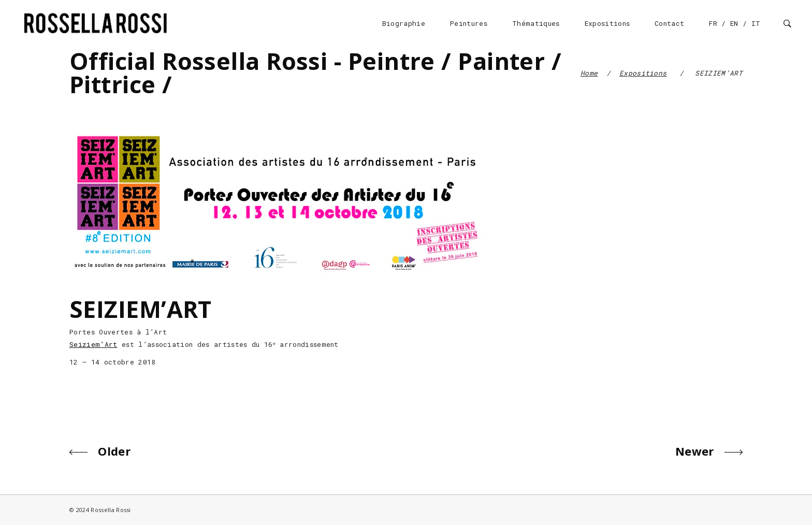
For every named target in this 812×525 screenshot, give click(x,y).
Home (589, 73)
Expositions (643, 73)
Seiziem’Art (93, 344)
